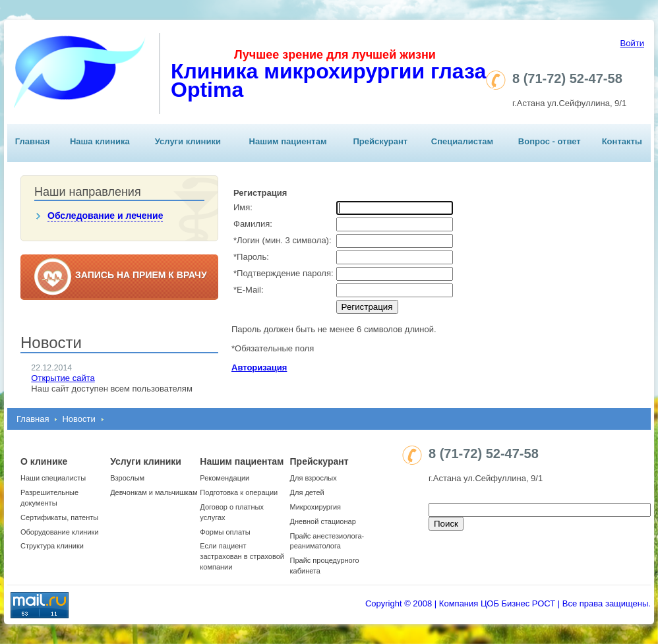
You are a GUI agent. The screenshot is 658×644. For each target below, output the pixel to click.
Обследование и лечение (105, 216)
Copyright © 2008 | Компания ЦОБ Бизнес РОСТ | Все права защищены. (508, 603)
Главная (33, 141)
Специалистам (462, 141)
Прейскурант (380, 141)
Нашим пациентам (288, 141)
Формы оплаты (225, 532)
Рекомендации (224, 478)
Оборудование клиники (60, 532)
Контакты (622, 141)
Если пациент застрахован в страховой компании (242, 556)
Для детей (307, 492)
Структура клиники (52, 546)
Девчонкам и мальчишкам (154, 492)
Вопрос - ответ (550, 141)
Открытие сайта (63, 378)
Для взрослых (314, 478)
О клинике (44, 461)
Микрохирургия (315, 507)
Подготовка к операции (239, 492)
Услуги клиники (188, 141)
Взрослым (127, 478)
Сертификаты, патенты (59, 517)
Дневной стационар (323, 521)
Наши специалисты (53, 478)
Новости (78, 419)
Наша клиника (100, 141)
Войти (632, 43)
